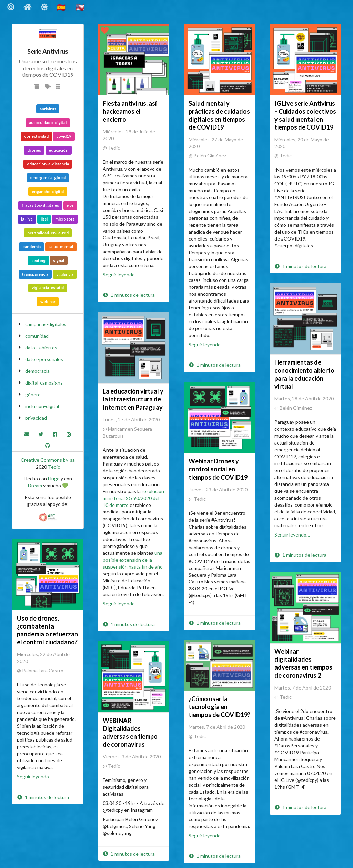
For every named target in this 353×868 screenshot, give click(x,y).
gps (70, 205)
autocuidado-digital (48, 122)
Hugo (54, 478)
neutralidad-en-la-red (48, 233)
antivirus (48, 109)
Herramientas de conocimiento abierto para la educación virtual (304, 374)
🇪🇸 (62, 7)
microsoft (65, 219)
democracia (37, 371)
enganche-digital (48, 191)
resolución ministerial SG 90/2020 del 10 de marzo (133, 498)
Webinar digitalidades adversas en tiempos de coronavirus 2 (303, 663)
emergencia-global (48, 178)
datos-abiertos (41, 348)
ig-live (27, 219)
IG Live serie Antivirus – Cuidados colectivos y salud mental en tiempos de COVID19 (305, 115)
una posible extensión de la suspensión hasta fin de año (133, 560)
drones (34, 150)
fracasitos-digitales (40, 205)
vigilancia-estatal (48, 288)
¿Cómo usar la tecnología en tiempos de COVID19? (219, 707)
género (33, 394)
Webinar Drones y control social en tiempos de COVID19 (218, 469)
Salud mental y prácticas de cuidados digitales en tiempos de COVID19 (219, 115)
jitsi (44, 219)
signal (59, 260)
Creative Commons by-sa (48, 460)
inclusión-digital (42, 406)
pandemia (32, 247)
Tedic (54, 467)
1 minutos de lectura (129, 295)
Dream (35, 485)
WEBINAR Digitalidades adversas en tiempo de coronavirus (130, 732)
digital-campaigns (44, 383)
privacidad (36, 418)
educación (58, 150)
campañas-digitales (46, 324)
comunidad (37, 336)
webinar (48, 301)
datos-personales (44, 359)
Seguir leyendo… (120, 274)
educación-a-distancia (48, 164)
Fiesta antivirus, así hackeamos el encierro (130, 111)
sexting (38, 260)
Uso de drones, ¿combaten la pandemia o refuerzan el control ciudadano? (47, 630)
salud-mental (61, 247)
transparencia (35, 274)
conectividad (36, 136)
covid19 (64, 136)
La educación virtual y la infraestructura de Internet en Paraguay (133, 399)
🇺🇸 (81, 7)
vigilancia (65, 274)
